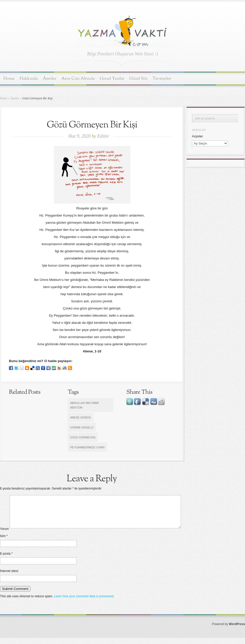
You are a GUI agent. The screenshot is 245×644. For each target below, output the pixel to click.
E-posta (6, 560)
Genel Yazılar (112, 79)
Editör (103, 136)
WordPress (237, 630)
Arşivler (197, 136)
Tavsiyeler (162, 79)
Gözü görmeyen (83, 437)
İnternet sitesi (9, 577)
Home (9, 79)
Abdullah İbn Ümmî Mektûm (84, 405)
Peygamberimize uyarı (87, 447)
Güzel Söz (138, 79)
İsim (4, 542)
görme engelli (82, 427)
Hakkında (29, 79)
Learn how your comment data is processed (84, 602)
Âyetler (50, 79)
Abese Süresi (81, 418)
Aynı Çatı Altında (78, 79)
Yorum (4, 535)
